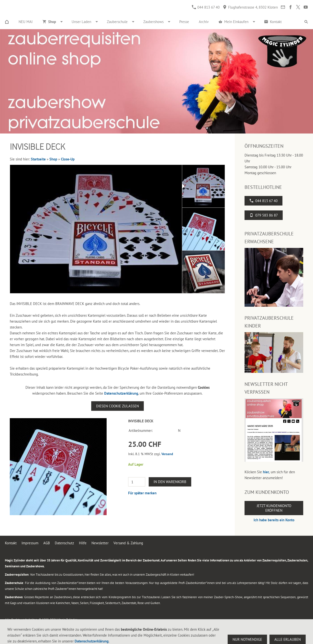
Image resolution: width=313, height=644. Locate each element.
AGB (47, 543)
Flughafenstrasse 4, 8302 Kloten (250, 7)
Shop (53, 159)
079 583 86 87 (264, 215)
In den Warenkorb (170, 482)
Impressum (30, 543)
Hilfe (83, 543)
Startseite (38, 159)
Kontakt (11, 543)
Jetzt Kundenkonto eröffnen (274, 508)
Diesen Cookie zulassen (117, 406)
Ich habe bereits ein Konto (274, 520)
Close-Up (68, 159)
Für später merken (142, 493)
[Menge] (137, 482)
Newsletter (100, 543)
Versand (167, 454)
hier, (266, 472)
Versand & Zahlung (128, 543)
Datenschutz (64, 543)
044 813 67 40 (206, 7)
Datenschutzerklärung (121, 393)
